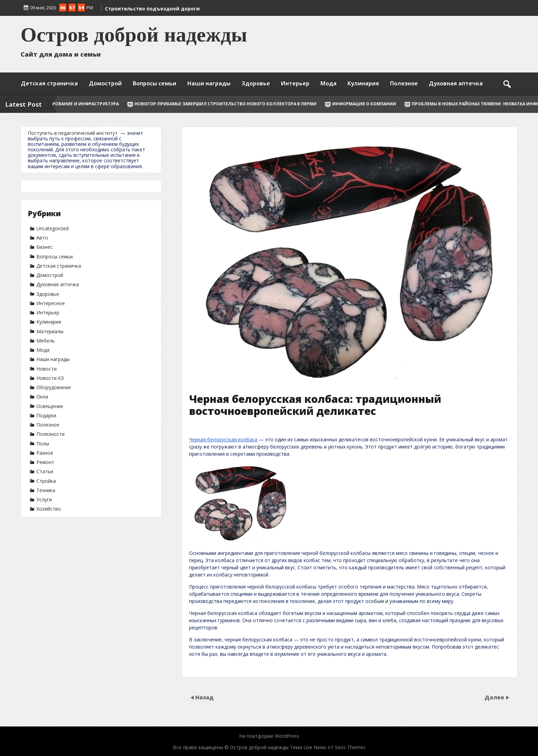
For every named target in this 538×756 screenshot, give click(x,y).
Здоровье (256, 83)
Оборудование (54, 387)
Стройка (46, 481)
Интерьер (295, 83)
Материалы (50, 331)
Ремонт (45, 462)
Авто (42, 238)
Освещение (50, 406)
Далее (495, 697)
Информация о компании (376, 104)
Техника (46, 490)
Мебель (46, 341)
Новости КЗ (50, 378)
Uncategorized (52, 228)
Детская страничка (49, 83)
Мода (329, 83)
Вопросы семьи (155, 83)
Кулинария (363, 83)
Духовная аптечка (456, 83)
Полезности (50, 434)
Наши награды (209, 83)
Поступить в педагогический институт (73, 133)
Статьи (45, 471)
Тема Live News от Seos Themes (328, 747)
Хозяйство (49, 509)
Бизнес (44, 247)
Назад (204, 697)
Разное (45, 453)
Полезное (404, 83)
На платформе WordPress (269, 736)
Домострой (105, 83)
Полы (43, 444)
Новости (46, 369)
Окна (42, 397)
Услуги (44, 499)
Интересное (51, 303)
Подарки (46, 415)
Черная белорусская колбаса (223, 439)
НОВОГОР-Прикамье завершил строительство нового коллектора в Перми (238, 104)
